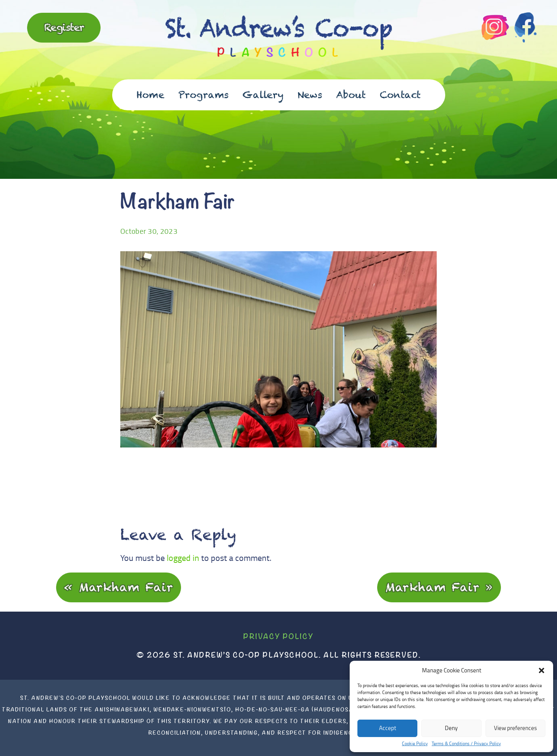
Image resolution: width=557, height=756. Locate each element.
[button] (542, 670)
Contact (400, 95)
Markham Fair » (439, 587)
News (310, 95)
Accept (388, 728)
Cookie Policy (415, 744)
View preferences (515, 728)
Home (150, 95)
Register (64, 27)
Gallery (263, 95)
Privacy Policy (278, 636)
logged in (183, 558)
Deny (451, 728)
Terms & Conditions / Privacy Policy (466, 744)
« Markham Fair (119, 587)
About (351, 95)
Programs (203, 95)
